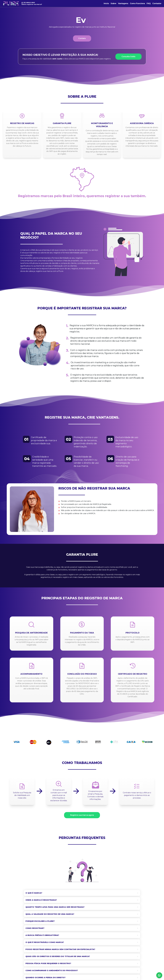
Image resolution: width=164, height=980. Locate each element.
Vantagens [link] (123, 3)
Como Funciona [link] (137, 3)
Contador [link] (157, 3)
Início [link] (106, 3)
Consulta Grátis (128, 57)
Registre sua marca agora (82, 815)
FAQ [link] (149, 3)
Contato (82, 38)
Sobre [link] (113, 3)
